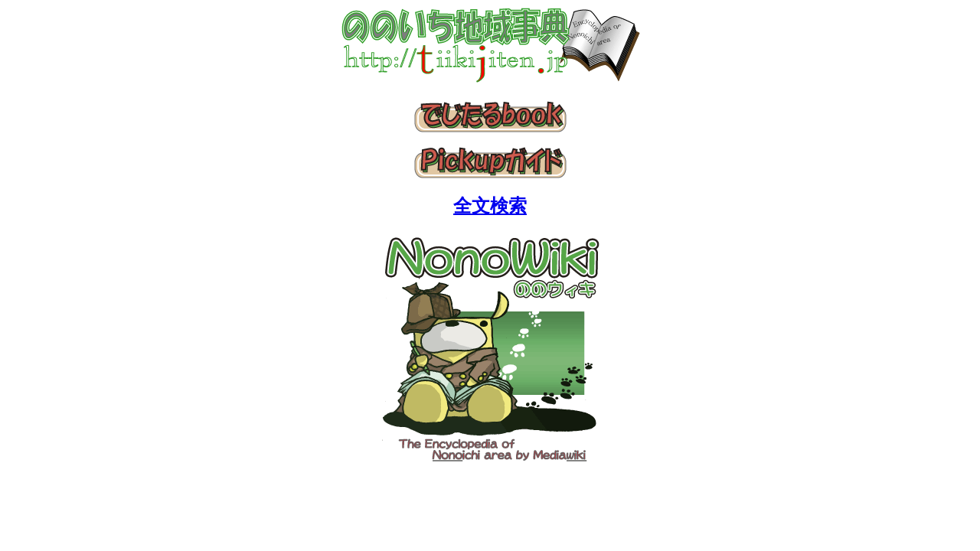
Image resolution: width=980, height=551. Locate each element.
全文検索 (490, 206)
